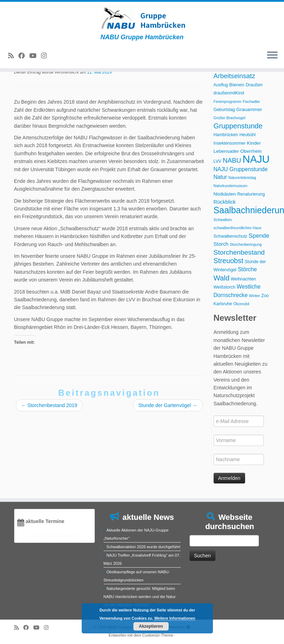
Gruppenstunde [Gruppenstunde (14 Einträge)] (238, 126)
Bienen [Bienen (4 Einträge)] (237, 85)
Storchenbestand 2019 (49, 405)
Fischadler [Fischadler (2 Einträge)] (251, 101)
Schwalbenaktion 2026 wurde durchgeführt (143, 547)
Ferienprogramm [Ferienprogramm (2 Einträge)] (228, 101)
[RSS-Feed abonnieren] (13, 56)
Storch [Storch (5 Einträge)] (221, 244)
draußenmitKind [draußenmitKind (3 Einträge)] (229, 93)
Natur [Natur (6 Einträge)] (220, 177)
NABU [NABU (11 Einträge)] (232, 160)
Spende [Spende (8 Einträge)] (259, 236)
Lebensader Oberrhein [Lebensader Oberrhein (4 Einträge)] (238, 151)
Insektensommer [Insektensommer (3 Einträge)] (230, 143)
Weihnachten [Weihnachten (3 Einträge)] (244, 279)
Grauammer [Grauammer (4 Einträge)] (249, 109)
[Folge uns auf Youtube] (35, 56)
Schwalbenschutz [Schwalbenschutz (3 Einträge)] (230, 236)
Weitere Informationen (175, 618)
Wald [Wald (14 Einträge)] (222, 278)
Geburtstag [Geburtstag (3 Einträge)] (224, 110)
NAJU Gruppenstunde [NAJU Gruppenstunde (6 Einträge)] (241, 169)
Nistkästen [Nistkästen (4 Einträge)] (225, 194)
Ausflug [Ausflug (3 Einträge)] (221, 85)
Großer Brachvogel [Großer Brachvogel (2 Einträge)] (230, 118)
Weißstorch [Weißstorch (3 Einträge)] (225, 287)
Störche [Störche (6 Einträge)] (247, 269)
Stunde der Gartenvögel (168, 405)
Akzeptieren (151, 626)
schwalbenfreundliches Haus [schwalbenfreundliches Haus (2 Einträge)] (238, 228)
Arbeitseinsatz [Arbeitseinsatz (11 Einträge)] (234, 76)
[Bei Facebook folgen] (24, 56)
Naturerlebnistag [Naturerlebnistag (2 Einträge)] (242, 178)
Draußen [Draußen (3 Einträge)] (254, 85)
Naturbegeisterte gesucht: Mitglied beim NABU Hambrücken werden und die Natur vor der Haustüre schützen (140, 597)
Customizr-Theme (158, 635)
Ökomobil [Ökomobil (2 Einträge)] (241, 304)
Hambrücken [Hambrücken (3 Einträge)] (226, 135)
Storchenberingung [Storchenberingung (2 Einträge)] (246, 244)
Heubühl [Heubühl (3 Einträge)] (248, 135)
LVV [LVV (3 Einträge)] (218, 161)
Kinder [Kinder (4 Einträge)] (254, 143)
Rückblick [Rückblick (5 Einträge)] (225, 202)
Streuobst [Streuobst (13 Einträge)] (228, 261)
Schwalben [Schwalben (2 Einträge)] (223, 220)
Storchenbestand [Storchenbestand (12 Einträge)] (239, 252)
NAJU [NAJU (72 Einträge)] (256, 159)
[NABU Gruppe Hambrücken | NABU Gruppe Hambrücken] (142, 18)
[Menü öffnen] (272, 56)
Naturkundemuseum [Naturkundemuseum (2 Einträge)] (231, 186)
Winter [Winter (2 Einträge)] (254, 296)
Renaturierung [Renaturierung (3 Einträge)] (251, 194)
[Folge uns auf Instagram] (46, 56)
